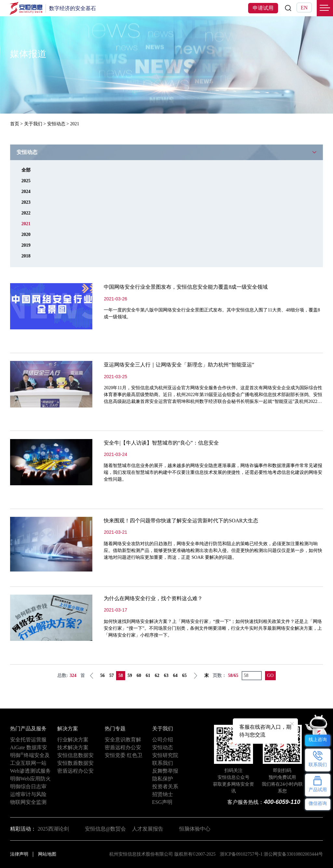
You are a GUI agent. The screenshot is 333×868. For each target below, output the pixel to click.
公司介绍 (163, 740)
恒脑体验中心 (195, 829)
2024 (26, 192)
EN (304, 8)
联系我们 (163, 763)
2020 (26, 234)
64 (175, 675)
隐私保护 (163, 779)
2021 (26, 224)
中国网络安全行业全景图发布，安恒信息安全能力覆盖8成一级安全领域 (186, 287)
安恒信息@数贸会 (106, 829)
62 (157, 675)
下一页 (195, 676)
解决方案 (68, 729)
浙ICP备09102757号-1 (241, 854)
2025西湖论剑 (53, 829)
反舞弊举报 (165, 771)
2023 (26, 202)
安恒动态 (56, 124)
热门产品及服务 (28, 729)
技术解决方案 (73, 747)
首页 (15, 124)
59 (130, 675)
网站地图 (47, 854)
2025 (26, 181)
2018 (26, 256)
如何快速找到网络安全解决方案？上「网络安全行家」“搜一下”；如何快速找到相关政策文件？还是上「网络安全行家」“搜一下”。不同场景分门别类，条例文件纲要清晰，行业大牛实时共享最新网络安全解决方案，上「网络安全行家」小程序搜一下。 (213, 628)
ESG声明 (162, 802)
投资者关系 (165, 786)
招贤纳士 (163, 794)
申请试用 (263, 8)
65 (184, 675)
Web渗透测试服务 (30, 771)
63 (166, 675)
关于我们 (33, 124)
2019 (26, 245)
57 (112, 675)
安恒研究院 (165, 755)
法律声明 (19, 854)
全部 (26, 170)
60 (139, 675)
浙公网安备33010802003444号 (293, 854)
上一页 (92, 676)
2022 (26, 213)
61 (148, 675)
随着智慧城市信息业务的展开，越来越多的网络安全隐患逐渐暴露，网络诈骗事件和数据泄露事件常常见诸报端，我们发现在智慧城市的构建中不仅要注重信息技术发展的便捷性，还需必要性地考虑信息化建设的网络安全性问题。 (213, 472)
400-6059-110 (282, 802)
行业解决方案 (73, 740)
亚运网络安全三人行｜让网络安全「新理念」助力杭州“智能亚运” (179, 365)
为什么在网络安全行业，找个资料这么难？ (153, 598)
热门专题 (115, 729)
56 (102, 675)
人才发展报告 (148, 829)
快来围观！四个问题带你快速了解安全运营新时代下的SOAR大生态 (181, 521)
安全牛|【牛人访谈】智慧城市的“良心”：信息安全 (161, 443)
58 (121, 675)
